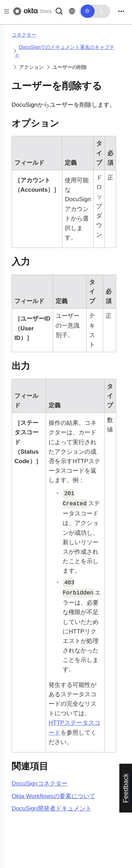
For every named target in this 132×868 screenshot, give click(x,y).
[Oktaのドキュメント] (32, 11)
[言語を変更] (72, 11)
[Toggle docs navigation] (5, 11)
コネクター (24, 35)
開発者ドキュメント (52, 808)
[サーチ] (59, 11)
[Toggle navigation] (121, 11)
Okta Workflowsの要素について (54, 796)
